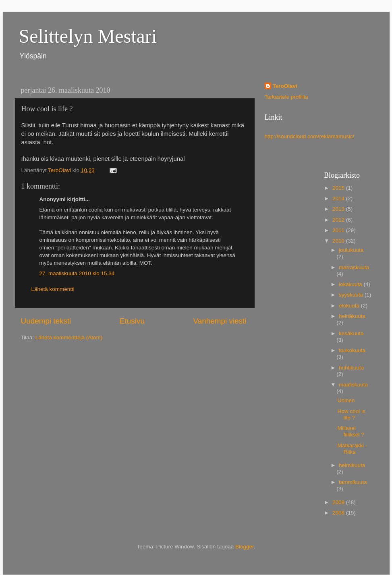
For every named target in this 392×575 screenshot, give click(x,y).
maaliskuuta (353, 385)
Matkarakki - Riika (353, 449)
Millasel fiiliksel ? (351, 431)
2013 (339, 209)
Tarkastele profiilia (286, 97)
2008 (339, 513)
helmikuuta (352, 465)
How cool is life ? (352, 414)
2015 (339, 188)
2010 (339, 241)
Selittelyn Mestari (88, 36)
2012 (339, 220)
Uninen (346, 400)
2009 (339, 502)
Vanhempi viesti (220, 321)
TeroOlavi (285, 86)
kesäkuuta (351, 333)
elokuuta (350, 306)
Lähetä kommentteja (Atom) (69, 337)
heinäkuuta (352, 316)
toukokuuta (352, 350)
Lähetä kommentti (53, 289)
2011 (339, 230)
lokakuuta (351, 284)
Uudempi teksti (46, 321)
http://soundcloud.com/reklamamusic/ (310, 136)
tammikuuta (353, 482)
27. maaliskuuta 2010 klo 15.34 (77, 273)
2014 (339, 198)
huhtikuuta (351, 368)
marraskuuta (354, 267)
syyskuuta (352, 295)
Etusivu (132, 321)
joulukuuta (351, 250)
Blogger (245, 547)
